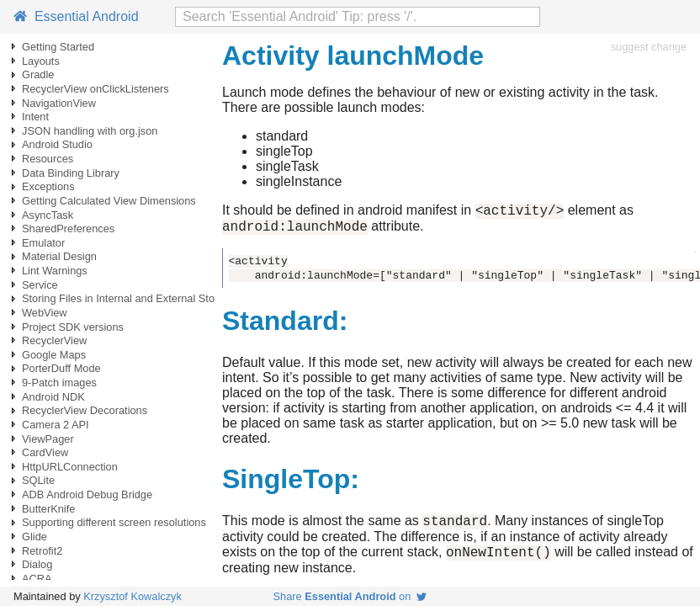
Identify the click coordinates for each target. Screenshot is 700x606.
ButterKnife (48, 509)
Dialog (37, 564)
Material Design (59, 256)
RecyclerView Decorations (85, 410)
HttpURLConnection (70, 467)
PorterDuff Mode (61, 368)
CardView (45, 452)
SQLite (38, 480)
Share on (350, 596)
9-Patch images (59, 383)
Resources (48, 159)
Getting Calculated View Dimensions (109, 201)
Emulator (43, 243)
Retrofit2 (42, 551)
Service (40, 285)
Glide (34, 537)
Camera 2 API (56, 425)
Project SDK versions (73, 327)
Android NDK (53, 397)
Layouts (41, 61)
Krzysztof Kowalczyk (133, 596)
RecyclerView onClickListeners (95, 89)
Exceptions (48, 186)
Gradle (38, 74)
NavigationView (59, 103)
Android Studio (57, 144)
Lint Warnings (55, 271)
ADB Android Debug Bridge (87, 494)
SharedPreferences (68, 229)
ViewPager (48, 439)
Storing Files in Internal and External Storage (129, 298)
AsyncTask (48, 215)
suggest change (649, 47)
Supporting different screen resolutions (114, 522)
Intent (35, 117)
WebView (45, 313)
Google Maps (54, 355)
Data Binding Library (71, 173)
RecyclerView (54, 340)
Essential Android (76, 16)
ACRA (37, 579)
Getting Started (58, 47)
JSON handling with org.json (90, 131)
